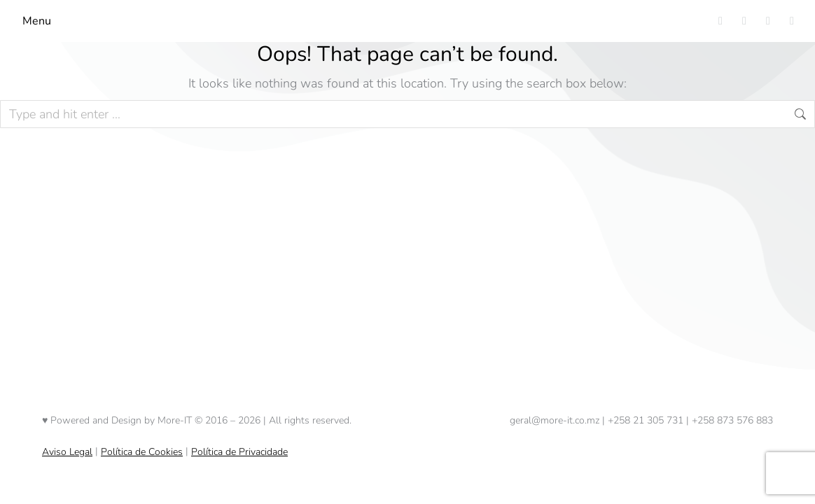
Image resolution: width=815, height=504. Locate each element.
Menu (37, 21)
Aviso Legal (67, 452)
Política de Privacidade (239, 452)
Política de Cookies (142, 452)
